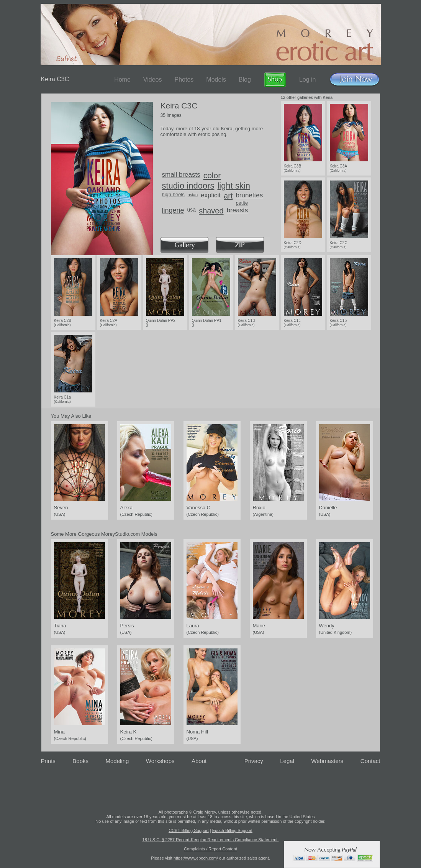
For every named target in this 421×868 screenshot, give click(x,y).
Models (216, 80)
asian (193, 195)
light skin (234, 186)
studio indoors (188, 186)
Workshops (160, 761)
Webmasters (327, 761)
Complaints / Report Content (210, 849)
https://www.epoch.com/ (196, 858)
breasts (238, 210)
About (199, 761)
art (228, 196)
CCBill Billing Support (189, 830)
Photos (184, 80)
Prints (48, 761)
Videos (153, 80)
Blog (245, 80)
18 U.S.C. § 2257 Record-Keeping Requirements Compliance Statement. (211, 840)
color (212, 175)
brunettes (249, 195)
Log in (308, 80)
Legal (287, 761)
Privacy (254, 761)
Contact (370, 761)
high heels (173, 194)
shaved (211, 211)
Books (80, 761)
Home (122, 80)
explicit (211, 195)
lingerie (173, 210)
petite (242, 203)
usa (192, 210)
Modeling (117, 761)
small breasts (181, 175)
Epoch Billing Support (232, 830)
